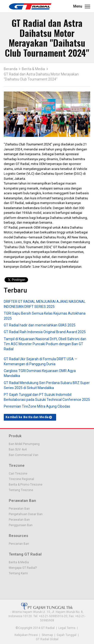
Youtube (29, 585)
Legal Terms (67, 628)
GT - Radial (30, 6)
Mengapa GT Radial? (23, 568)
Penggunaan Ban (21, 525)
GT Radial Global (47, 639)
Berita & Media (33, 69)
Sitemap (47, 635)
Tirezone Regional (21, 479)
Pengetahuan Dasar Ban (26, 514)
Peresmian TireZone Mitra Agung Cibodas (37, 406)
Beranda (11, 69)
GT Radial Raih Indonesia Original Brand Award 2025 (45, 332)
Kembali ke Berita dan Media (27, 417)
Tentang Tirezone (21, 490)
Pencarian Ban (19, 544)
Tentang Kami (18, 573)
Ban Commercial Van (24, 455)
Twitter (20, 585)
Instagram (37, 585)
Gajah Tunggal (67, 635)
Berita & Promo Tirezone (26, 485)
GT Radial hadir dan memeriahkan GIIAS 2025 (40, 325)
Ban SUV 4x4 (18, 449)
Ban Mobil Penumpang (24, 444)
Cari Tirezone (18, 474)
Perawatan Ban (19, 509)
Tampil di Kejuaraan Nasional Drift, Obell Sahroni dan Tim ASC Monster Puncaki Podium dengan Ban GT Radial (45, 344)
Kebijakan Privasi (26, 635)
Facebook (12, 585)
